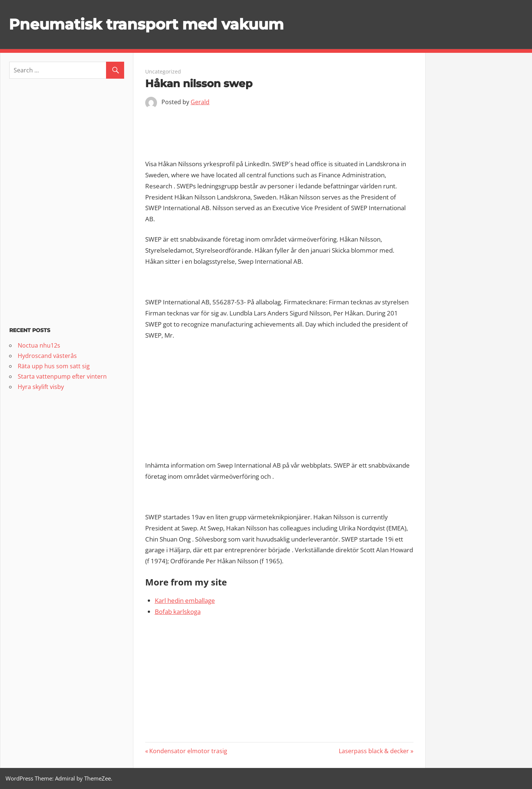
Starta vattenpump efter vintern (62, 376)
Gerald (200, 102)
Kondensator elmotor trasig (188, 751)
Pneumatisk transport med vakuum (146, 24)
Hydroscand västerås (47, 356)
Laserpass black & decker (374, 751)
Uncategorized (163, 71)
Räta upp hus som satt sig (54, 366)
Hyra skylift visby (41, 387)
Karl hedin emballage (185, 600)
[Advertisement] (280, 133)
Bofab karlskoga (178, 612)
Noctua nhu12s (39, 345)
